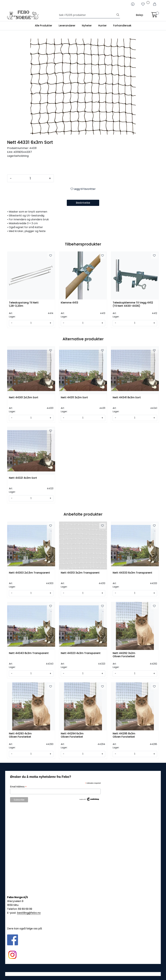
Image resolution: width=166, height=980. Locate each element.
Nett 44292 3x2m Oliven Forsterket (124, 655)
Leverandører (67, 26)
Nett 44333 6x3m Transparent (132, 573)
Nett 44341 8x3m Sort (127, 398)
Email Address (18, 787)
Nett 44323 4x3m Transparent (81, 653)
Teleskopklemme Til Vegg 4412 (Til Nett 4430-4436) (133, 304)
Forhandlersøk (122, 26)
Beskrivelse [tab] (83, 203)
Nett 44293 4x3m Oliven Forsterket (20, 735)
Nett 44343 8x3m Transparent (29, 653)
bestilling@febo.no (29, 913)
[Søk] (87, 15)
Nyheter (87, 26)
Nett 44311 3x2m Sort (74, 398)
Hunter (102, 26)
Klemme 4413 (69, 303)
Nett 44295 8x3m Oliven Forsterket (124, 735)
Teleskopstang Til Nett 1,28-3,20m (24, 304)
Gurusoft (83, 974)
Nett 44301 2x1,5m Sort (24, 398)
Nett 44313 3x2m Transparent (80, 573)
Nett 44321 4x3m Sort (23, 478)
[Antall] (30, 178)
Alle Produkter (44, 26)
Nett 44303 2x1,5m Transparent (29, 573)
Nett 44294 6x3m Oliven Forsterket (72, 735)
